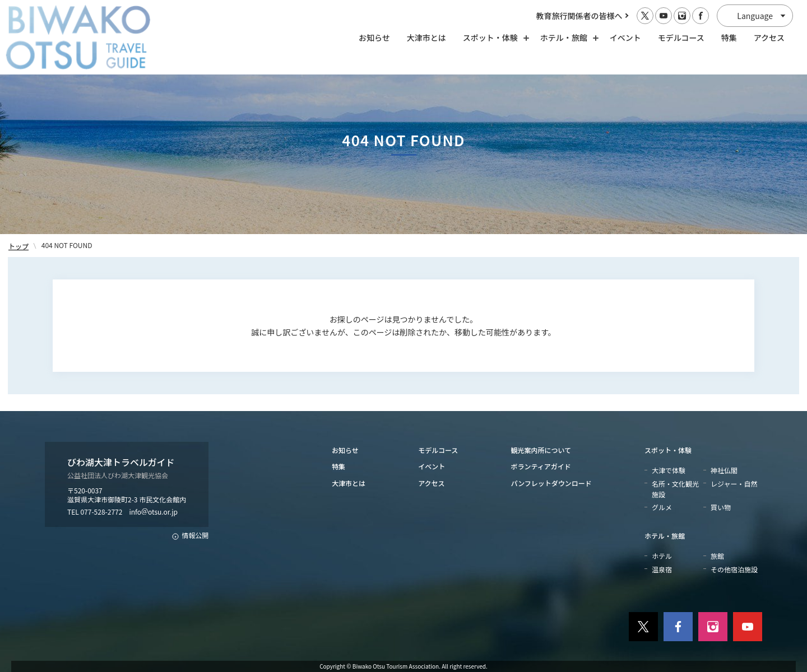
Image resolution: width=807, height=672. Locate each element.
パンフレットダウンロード (551, 483)
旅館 (717, 556)
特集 (729, 38)
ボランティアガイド (541, 466)
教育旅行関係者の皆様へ (579, 16)
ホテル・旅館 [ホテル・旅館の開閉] (567, 38)
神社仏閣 (724, 470)
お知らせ (374, 38)
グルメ (662, 507)
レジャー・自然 (734, 484)
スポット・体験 (668, 450)
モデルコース (681, 38)
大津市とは (426, 38)
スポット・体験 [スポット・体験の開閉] (493, 38)
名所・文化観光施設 (675, 489)
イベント (625, 38)
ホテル (662, 556)
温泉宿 (662, 569)
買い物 (721, 507)
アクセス (769, 38)
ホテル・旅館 (665, 536)
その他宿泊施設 (734, 569)
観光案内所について (541, 450)
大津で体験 (669, 470)
